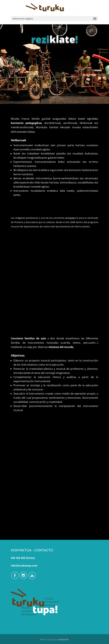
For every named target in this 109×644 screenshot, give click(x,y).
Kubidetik (63, 639)
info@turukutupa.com (24, 566)
